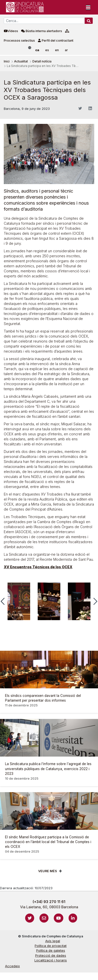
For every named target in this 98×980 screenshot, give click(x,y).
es (47, 50)
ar (66, 50)
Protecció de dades (51, 956)
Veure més (48, 871)
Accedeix (12, 966)
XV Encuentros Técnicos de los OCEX (38, 567)
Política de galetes (51, 951)
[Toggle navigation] (88, 7)
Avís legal (53, 941)
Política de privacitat (51, 946)
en (57, 50)
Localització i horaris (51, 960)
